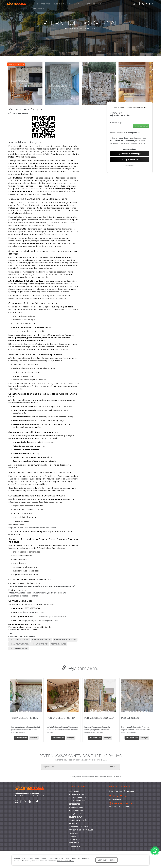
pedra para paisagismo (19, 648)
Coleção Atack (76, 4)
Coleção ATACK (75, 814)
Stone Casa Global (77, 794)
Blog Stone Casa (76, 811)
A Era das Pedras (93, 4)
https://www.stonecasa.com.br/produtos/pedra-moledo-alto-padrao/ (43, 586)
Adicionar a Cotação (141, 126)
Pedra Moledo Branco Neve (23, 719)
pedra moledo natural (41, 640)
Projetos (73, 824)
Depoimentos (74, 804)
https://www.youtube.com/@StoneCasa (41, 621)
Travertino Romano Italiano (81, 830)
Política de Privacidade (78, 798)
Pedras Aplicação (41, 8)
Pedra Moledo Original (83, 28)
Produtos (45, 4)
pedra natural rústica (19, 644)
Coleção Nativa (60, 4)
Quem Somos (74, 791)
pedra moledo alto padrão (65, 640)
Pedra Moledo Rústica (97, 718)
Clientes (72, 837)
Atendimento (74, 846)
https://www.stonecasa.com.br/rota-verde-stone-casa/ (33, 528)
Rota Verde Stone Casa (78, 827)
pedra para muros (59, 644)
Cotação (33, 738)
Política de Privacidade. (65, 861)
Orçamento (74, 843)
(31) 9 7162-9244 (116, 791)
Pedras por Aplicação (78, 820)
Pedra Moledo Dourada (135, 718)
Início (36, 4)
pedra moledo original (19, 640)
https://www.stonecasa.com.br (32, 612)
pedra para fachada (40, 644)
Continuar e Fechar (106, 860)
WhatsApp (129, 791)
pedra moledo (31, 203)
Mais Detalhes (20, 738)
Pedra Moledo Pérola (60, 718)
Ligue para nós (130, 160)
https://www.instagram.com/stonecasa (52, 617)
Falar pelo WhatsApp (130, 154)
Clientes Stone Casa (77, 801)
